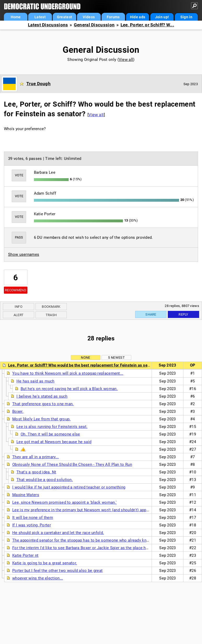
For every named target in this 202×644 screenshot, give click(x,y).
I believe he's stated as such (42, 396)
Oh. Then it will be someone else (50, 434)
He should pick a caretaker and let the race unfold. (58, 533)
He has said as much (35, 381)
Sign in (186, 17)
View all (126, 60)
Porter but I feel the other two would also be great (57, 571)
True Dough (38, 84)
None (85, 358)
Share (151, 314)
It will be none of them (33, 518)
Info (19, 307)
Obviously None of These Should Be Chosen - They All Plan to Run (72, 465)
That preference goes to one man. (43, 404)
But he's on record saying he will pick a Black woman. (69, 389)
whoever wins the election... (38, 578)
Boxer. (18, 411)
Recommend (16, 290)
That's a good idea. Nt (36, 472)
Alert (19, 315)
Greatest (64, 17)
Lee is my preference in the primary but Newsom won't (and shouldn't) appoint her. (87, 510)
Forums (113, 17)
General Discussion (94, 25)
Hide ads (138, 17)
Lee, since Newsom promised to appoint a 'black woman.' (64, 502)
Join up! (162, 17)
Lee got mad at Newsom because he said (54, 442)
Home (16, 17)
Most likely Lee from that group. (41, 419)
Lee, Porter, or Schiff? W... (147, 25)
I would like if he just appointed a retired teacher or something (69, 487)
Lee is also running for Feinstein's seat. (52, 427)
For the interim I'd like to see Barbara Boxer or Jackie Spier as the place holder (84, 548)
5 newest (116, 358)
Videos (89, 17)
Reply (183, 314)
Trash (51, 315)
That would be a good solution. (45, 480)
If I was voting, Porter (32, 525)
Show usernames (24, 254)
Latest (40, 17)
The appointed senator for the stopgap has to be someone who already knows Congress (92, 540)
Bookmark (51, 307)
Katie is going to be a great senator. (45, 563)
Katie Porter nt (25, 555)
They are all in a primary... (35, 457)
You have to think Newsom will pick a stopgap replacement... (68, 373)
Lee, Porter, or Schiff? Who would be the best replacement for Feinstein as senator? (83, 365)
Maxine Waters (26, 495)
